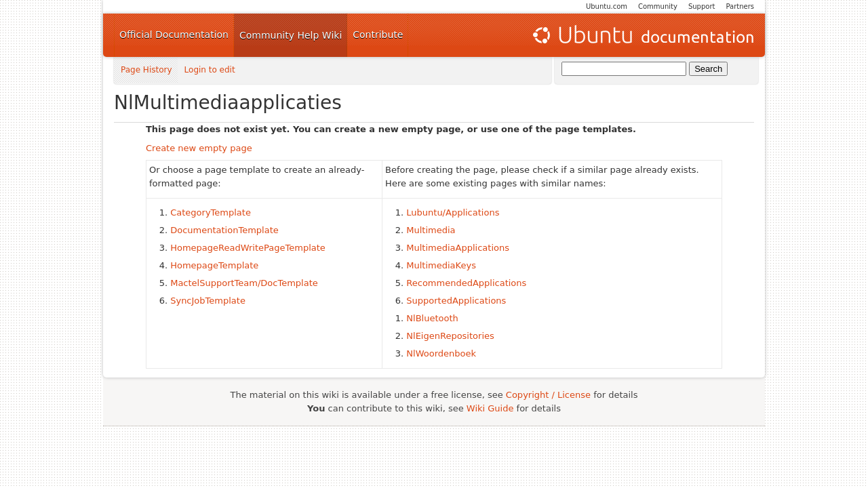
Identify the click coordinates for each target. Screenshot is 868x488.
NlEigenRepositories (450, 336)
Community (658, 6)
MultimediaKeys (441, 265)
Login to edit (210, 70)
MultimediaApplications (458, 248)
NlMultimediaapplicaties (228, 103)
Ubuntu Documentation (642, 35)
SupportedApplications (456, 301)
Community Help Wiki (291, 35)
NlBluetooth (432, 318)
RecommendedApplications (466, 283)
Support (702, 6)
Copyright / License (548, 395)
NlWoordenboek (441, 353)
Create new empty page (199, 148)
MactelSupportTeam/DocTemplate (244, 283)
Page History (146, 70)
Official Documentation (174, 35)
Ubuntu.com (607, 6)
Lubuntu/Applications (453, 212)
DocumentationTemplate (224, 230)
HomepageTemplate (214, 265)
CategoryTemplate (211, 212)
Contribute (378, 35)
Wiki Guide (490, 408)
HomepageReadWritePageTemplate (248, 248)
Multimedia (431, 230)
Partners (740, 6)
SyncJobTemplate (208, 301)
